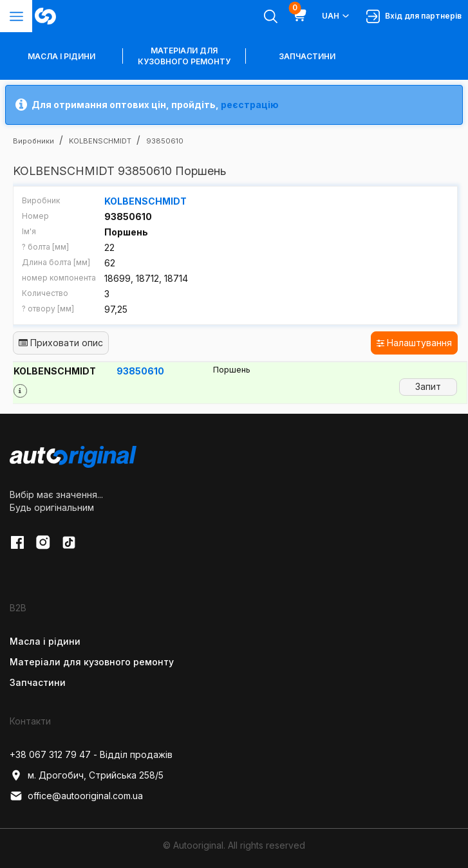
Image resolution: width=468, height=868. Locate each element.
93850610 (140, 371)
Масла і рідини (45, 641)
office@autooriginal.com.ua (76, 795)
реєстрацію (250, 105)
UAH (336, 16)
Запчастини (307, 56)
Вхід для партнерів (414, 16)
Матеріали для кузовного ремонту (184, 56)
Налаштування (414, 343)
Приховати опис (61, 343)
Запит (428, 386)
